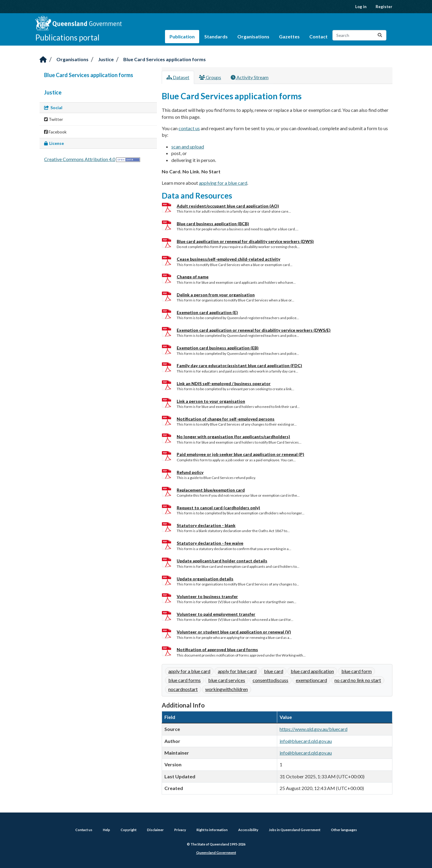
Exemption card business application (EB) (218, 348)
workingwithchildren (226, 689)
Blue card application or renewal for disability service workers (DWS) (245, 241)
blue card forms (184, 680)
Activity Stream (250, 77)
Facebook (55, 132)
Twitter (54, 119)
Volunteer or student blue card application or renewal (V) (234, 632)
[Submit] (380, 35)
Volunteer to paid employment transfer (216, 614)
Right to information (212, 830)
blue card (274, 671)
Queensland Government (216, 853)
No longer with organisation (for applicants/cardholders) (233, 437)
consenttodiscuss (270, 680)
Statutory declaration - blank (206, 525)
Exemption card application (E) (207, 312)
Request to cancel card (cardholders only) (218, 508)
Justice (106, 59)
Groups (210, 77)
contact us (189, 128)
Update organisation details (205, 579)
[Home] (43, 60)
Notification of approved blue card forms (217, 650)
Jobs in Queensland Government (295, 830)
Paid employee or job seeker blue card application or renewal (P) (240, 454)
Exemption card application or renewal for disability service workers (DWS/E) (254, 330)
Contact (318, 36)
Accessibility (248, 830)
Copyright (129, 830)
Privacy (180, 830)
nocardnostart (183, 689)
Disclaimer (155, 830)
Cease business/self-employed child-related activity (228, 259)
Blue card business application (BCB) (213, 224)
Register (384, 7)
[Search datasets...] (359, 35)
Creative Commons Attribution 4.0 (80, 159)
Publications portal (67, 37)
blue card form (357, 671)
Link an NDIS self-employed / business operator (224, 383)
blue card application (312, 671)
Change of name (193, 277)
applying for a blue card (223, 183)
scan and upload (188, 147)
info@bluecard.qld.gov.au (306, 741)
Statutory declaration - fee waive (210, 543)
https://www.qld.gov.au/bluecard (313, 729)
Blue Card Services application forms (165, 59)
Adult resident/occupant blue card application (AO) (228, 206)
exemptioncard (311, 680)
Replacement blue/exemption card (211, 490)
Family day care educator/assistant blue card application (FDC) (239, 365)
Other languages (344, 830)
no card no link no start (358, 680)
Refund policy (190, 472)
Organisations (253, 36)
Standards (216, 36)
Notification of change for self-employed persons (226, 419)
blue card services (227, 680)
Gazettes (289, 36)
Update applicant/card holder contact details (222, 561)
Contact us (84, 830)
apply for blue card (237, 671)
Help (106, 830)
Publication (182, 36)
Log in (361, 7)
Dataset (178, 77)
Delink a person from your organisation (216, 295)
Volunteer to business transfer (207, 596)
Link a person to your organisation (211, 401)
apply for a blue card (189, 671)
